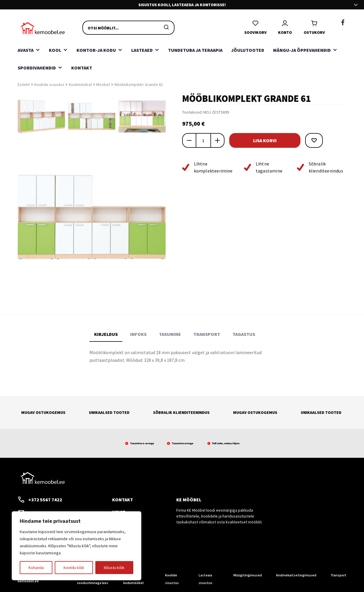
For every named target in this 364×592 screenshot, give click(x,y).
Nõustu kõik (114, 568)
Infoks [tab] (138, 334)
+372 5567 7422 (40, 500)
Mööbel (103, 84)
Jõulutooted (248, 50)
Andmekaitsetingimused (296, 575)
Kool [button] (55, 50)
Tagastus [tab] (244, 334)
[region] (77, 546)
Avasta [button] (26, 50)
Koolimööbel (80, 84)
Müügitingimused (248, 575)
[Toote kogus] (203, 140)
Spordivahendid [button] (37, 68)
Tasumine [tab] (170, 334)
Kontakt (82, 68)
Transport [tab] (207, 334)
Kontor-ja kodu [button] (96, 50)
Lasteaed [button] (142, 50)
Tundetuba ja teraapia (195, 50)
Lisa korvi (267, 140)
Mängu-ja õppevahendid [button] (302, 50)
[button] (319, 140)
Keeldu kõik (74, 568)
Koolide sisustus (49, 84)
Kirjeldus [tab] (106, 334)
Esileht (24, 84)
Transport (338, 575)
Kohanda (36, 568)
